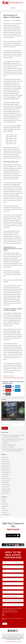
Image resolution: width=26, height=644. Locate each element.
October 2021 (6, 470)
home (4, 502)
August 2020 (6, 481)
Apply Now (12, 536)
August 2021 (6, 474)
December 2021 (7, 466)
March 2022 (6, 460)
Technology (6, 510)
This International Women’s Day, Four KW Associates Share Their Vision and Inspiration (13, 441)
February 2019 (6, 491)
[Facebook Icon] (9, 631)
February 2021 (6, 478)
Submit (5, 624)
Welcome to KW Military (9, 447)
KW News (5, 504)
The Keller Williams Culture (9, 445)
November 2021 (7, 468)
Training (5, 512)
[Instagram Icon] (17, 631)
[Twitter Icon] (12, 631)
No (4, 614)
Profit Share (6, 506)
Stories (4, 508)
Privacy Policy (8, 642)
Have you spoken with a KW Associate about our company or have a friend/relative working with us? (12, 610)
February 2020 (6, 485)
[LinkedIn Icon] (14, 631)
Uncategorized (6, 515)
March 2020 (6, 483)
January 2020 (6, 487)
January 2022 (6, 464)
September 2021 (7, 472)
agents (4, 500)
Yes (4, 615)
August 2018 (6, 493)
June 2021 (5, 476)
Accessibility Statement (16, 642)
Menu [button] (14, 8)
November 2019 (7, 489)
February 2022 (6, 462)
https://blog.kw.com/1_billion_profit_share (14, 378)
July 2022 (5, 457)
